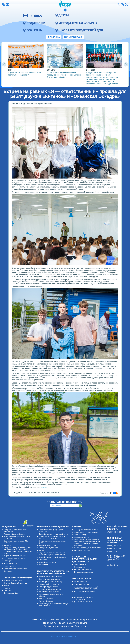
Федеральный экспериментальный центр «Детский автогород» (52, 538)
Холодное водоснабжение (83, 572)
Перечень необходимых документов (87, 548)
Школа (41, 550)
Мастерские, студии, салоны (49, 548)
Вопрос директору (80, 582)
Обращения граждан (81, 584)
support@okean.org (77, 626)
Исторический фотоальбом (49, 584)
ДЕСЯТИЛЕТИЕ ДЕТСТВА (84, 602)
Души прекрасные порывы (49, 592)
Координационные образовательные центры (52, 542)
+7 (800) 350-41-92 (114, 546)
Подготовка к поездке (82, 550)
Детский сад (43, 565)
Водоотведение (79, 567)
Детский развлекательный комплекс (52, 557)
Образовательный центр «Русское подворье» (52, 531)
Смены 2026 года (80, 535)
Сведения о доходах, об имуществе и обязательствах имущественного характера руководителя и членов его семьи (18, 551)
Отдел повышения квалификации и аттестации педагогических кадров (52, 554)
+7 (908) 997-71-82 (114, 549)
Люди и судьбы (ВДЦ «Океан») (50, 582)
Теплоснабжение (80, 564)
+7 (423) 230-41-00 (3, 5)
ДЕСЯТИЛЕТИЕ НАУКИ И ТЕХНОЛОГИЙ (83, 598)
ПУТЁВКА (35, 16)
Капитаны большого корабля (49, 579)
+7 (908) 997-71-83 (114, 551)
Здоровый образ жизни (47, 545)
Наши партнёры (10, 566)
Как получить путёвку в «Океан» (86, 530)
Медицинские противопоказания (86, 532)
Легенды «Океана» (46, 599)
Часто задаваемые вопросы (84, 591)
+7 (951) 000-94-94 (114, 532)
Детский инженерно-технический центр (53, 534)
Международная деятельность (15, 568)
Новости (7, 588)
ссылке (44, 487)
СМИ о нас (8, 591)
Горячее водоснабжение (83, 570)
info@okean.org (8, 5)
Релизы (7, 586)
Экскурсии (8, 571)
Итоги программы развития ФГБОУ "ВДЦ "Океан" (17, 538)
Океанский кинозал (46, 601)
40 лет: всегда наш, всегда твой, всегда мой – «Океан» (53, 605)
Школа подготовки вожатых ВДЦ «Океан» (16, 542)
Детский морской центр (47, 562)
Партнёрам (8, 561)
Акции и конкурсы (10, 563)
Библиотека (43, 560)
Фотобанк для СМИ (11, 593)
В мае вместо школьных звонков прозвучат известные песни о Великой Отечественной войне (64, 75)
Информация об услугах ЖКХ (15, 556)
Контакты (7, 545)
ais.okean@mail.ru (114, 565)
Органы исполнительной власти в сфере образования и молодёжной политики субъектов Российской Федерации (87, 543)
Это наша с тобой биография (50, 589)
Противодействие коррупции (15, 558)
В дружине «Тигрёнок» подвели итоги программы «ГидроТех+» (25, 74)
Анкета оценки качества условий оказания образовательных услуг (86, 588)
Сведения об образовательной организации (15, 531)
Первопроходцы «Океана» (49, 587)
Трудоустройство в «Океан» (14, 534)
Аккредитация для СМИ (13, 580)
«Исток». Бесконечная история (50, 577)
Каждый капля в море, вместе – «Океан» (51, 595)
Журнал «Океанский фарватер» (16, 583)
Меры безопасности (81, 537)
